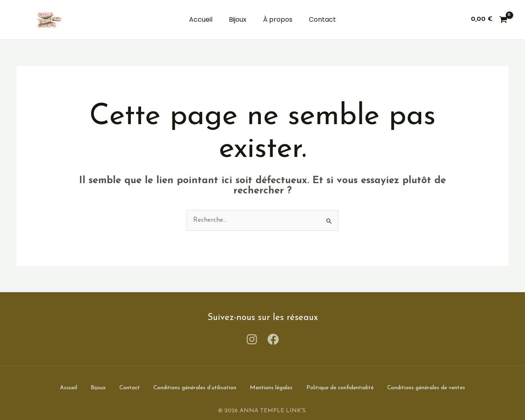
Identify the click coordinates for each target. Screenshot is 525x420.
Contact (322, 19)
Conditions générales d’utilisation (196, 387)
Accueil (201, 19)
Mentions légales (275, 387)
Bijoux (238, 19)
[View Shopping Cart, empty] (489, 20)
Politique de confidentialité (347, 387)
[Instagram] (252, 339)
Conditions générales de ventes (436, 387)
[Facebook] (273, 339)
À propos (278, 19)
